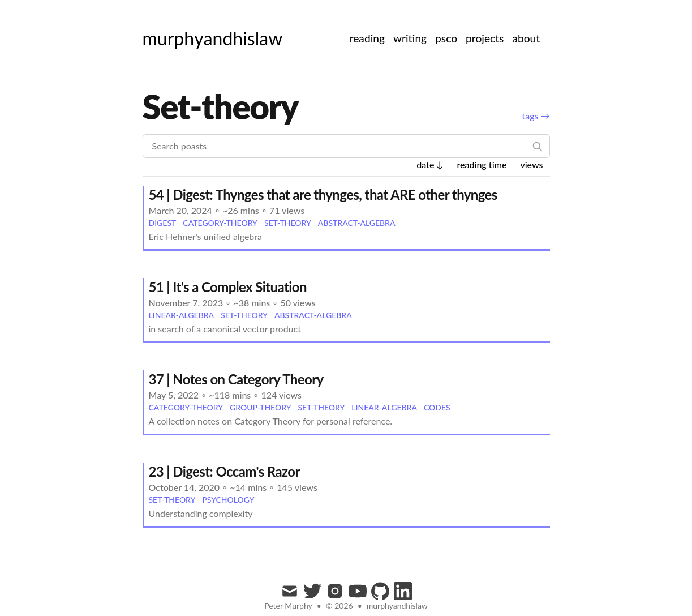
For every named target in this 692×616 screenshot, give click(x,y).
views (531, 164)
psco (446, 38)
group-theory (260, 407)
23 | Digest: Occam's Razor (224, 471)
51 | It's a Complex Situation (228, 287)
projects (485, 38)
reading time (482, 164)
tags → (536, 116)
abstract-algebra (357, 223)
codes (437, 407)
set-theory (288, 223)
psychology (228, 500)
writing (410, 38)
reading (367, 38)
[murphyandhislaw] (213, 38)
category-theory (220, 223)
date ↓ (430, 164)
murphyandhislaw (397, 606)
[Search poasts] (346, 146)
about (526, 38)
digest (163, 223)
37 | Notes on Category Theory (236, 379)
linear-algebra (182, 315)
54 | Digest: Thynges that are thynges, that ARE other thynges (323, 194)
